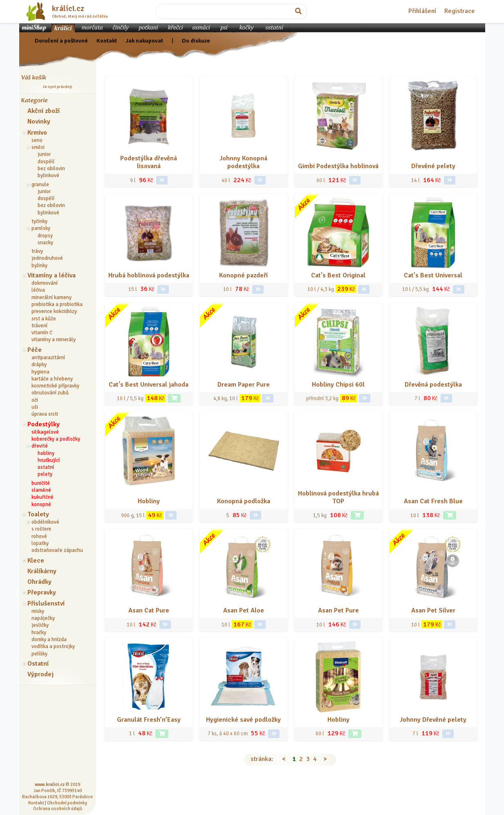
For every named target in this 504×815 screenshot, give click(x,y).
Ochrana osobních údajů (58, 808)
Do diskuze (196, 41)
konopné (41, 504)
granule (40, 185)
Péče (35, 350)
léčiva (38, 290)
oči (35, 400)
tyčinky (39, 221)
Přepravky (42, 592)
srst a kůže (44, 319)
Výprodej (40, 674)
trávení (39, 326)
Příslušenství (46, 603)
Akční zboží (44, 111)
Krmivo (37, 133)
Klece (36, 561)
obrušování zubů (50, 393)
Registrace (460, 11)
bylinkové (48, 176)
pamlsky (41, 228)
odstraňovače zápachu (57, 550)
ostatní (46, 467)
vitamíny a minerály (54, 340)
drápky (39, 365)
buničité (41, 483)
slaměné (41, 490)
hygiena (40, 372)
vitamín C (42, 333)
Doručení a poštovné (61, 41)
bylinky (39, 266)
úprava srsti (45, 414)
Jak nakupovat (144, 41)
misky (38, 611)
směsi (38, 147)
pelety (45, 474)
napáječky (43, 618)
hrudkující (49, 460)
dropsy (45, 236)
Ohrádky (39, 582)
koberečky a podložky (56, 439)
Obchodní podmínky (67, 803)
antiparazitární (48, 358)
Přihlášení (422, 11)
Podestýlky (44, 424)
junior (44, 154)
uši (35, 407)
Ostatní (38, 664)
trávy (37, 251)
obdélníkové (45, 522)
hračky (39, 633)
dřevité (40, 446)
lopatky (40, 543)
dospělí (46, 162)
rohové (39, 536)
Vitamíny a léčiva (52, 275)
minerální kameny (52, 297)
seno (37, 140)
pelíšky (39, 654)
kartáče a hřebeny (52, 379)
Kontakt (107, 41)
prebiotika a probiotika (57, 304)
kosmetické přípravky (55, 386)
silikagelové (45, 432)
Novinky (39, 122)
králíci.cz (68, 9)
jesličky (40, 625)
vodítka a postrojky (53, 646)
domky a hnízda (49, 639)
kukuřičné (43, 497)
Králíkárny (42, 571)
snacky (45, 243)
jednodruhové (47, 258)
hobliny (46, 453)
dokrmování (45, 283)
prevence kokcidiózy (54, 311)
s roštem (41, 529)
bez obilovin (51, 169)
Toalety (38, 514)
